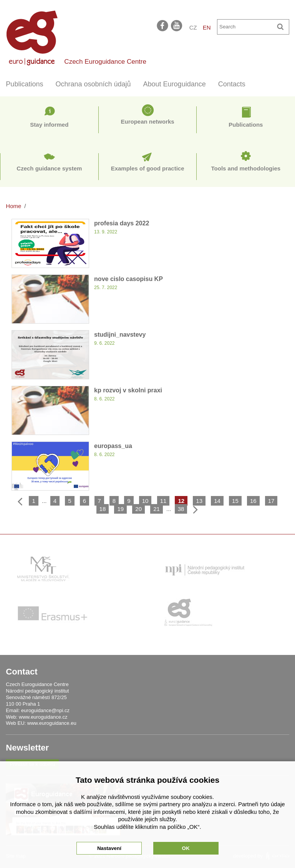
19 (120, 509)
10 (145, 501)
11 (163, 501)
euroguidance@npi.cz (45, 710)
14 (217, 501)
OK (186, 848)
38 (181, 509)
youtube (177, 25)
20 (138, 509)
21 (157, 509)
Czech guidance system (49, 168)
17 (271, 501)
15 (235, 501)
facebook (162, 25)
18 (103, 509)
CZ (193, 27)
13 (199, 501)
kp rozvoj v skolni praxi (128, 390)
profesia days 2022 (122, 223)
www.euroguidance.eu (52, 723)
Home (13, 206)
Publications (24, 84)
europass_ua (113, 446)
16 (253, 501)
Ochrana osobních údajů (93, 84)
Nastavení (109, 848)
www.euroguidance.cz (43, 717)
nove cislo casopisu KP (128, 279)
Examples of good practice (148, 168)
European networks (148, 122)
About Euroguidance (175, 84)
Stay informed (49, 125)
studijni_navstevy (120, 335)
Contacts (232, 84)
